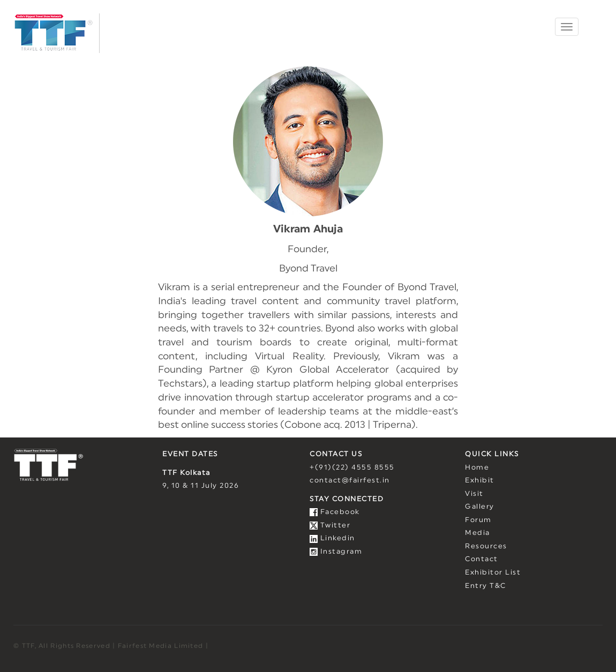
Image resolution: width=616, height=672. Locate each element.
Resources (486, 546)
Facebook (335, 512)
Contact (482, 559)
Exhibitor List (493, 573)
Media (478, 533)
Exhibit (480, 481)
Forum (478, 520)
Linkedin (332, 538)
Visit (474, 494)
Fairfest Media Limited (161, 646)
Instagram (336, 552)
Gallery (480, 507)
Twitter (330, 526)
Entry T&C (486, 586)
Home (477, 468)
